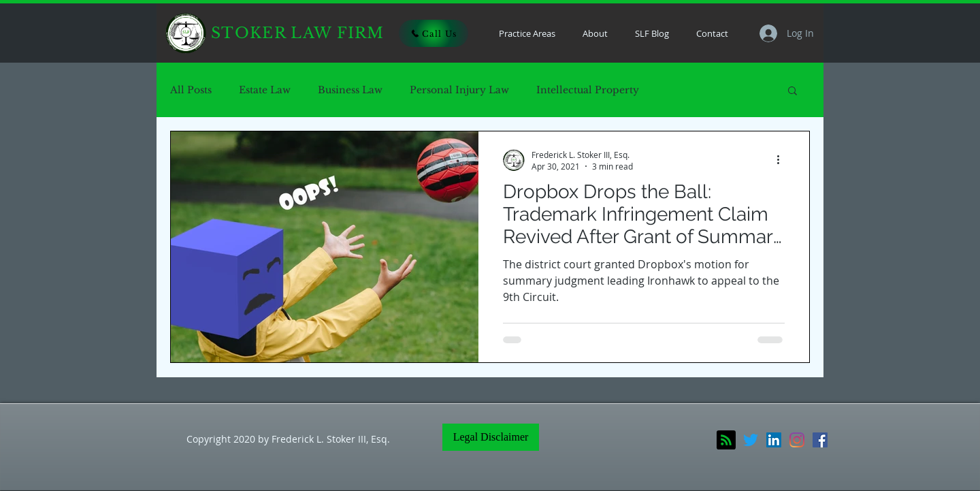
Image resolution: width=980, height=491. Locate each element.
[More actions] (783, 160)
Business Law (350, 90)
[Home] (186, 33)
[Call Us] (434, 33)
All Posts (191, 90)
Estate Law (265, 90)
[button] (793, 92)
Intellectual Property (588, 90)
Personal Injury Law (459, 90)
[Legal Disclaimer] (491, 437)
